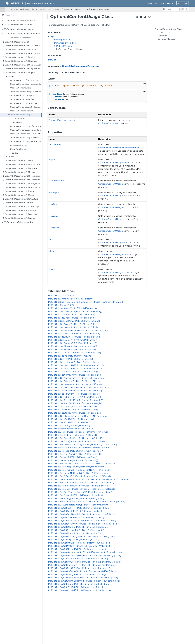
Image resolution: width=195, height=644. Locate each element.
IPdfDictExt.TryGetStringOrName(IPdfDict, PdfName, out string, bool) (84, 581)
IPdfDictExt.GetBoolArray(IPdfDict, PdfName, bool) (74, 321)
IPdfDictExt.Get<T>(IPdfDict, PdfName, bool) (71, 419)
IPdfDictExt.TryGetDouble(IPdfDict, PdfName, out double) (78, 527)
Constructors (164, 32)
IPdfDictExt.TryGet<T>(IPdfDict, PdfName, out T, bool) (75, 587)
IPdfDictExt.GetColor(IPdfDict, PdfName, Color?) (73, 327)
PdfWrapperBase (61, 40)
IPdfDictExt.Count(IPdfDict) (62, 305)
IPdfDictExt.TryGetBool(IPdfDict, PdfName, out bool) (75, 511)
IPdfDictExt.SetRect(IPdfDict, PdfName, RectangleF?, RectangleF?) (83, 489)
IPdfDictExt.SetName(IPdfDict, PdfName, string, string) (76, 467)
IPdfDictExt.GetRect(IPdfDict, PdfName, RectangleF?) (76, 403)
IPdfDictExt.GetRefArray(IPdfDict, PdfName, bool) (73, 407)
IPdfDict (72, 43)
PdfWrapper (60, 43)
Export (52, 159)
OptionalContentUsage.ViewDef (115, 254)
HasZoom (54, 228)
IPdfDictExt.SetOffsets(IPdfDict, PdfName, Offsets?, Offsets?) (79, 476)
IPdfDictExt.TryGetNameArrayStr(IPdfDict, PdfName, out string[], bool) (84, 555)
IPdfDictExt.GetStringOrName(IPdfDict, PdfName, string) (77, 416)
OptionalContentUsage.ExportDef (116, 163)
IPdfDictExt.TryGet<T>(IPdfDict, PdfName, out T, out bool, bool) (80, 590)
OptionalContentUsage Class (168, 29)
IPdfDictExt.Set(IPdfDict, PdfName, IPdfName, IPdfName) (78, 432)
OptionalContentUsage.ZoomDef (116, 272)
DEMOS (148, 3)
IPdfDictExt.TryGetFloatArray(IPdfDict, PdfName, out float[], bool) (81, 536)
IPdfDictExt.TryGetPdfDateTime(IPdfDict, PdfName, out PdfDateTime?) (85, 562)
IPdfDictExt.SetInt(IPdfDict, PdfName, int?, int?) (72, 457)
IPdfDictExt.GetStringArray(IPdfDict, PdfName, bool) (75, 413)
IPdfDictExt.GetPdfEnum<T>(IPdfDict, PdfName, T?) (75, 391)
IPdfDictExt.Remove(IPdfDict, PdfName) (69, 426)
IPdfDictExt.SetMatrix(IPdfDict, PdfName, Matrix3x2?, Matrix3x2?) (82, 464)
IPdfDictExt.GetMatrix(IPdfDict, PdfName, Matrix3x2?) (76, 365)
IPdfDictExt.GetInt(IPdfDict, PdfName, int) (70, 356)
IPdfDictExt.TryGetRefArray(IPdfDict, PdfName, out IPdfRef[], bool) (82, 571)
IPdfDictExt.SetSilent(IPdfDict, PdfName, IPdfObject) (75, 495)
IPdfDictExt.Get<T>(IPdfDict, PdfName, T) (69, 422)
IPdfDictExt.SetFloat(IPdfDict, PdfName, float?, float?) (75, 451)
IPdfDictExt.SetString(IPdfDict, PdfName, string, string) (76, 498)
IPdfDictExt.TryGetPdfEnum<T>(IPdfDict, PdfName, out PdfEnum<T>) (84, 565)
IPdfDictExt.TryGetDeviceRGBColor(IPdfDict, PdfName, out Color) (82, 521)
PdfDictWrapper (65, 46)
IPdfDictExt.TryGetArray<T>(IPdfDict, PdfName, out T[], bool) (79, 508)
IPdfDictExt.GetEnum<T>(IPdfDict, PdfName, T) (72, 343)
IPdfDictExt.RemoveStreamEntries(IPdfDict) (71, 429)
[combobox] (21, 15)
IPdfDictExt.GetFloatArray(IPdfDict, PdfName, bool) (74, 353)
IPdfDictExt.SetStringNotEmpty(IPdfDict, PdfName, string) (78, 505)
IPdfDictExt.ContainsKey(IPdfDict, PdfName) (71, 299)
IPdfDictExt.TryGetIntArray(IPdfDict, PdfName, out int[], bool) (79, 543)
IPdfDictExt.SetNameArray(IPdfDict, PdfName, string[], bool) (79, 470)
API (163, 3)
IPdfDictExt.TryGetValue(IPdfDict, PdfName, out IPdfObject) (79, 584)
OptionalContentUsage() (62, 120)
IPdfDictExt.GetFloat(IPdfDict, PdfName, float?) (72, 346)
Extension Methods (166, 39)
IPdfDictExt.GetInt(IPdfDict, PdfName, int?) (70, 359)
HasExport (54, 192)
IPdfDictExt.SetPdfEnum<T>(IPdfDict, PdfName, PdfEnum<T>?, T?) (82, 483)
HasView (53, 216)
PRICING (170, 3)
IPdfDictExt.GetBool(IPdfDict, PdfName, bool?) (72, 318)
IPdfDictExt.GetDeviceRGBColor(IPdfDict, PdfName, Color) (78, 330)
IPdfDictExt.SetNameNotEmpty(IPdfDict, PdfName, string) (78, 473)
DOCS (157, 3)
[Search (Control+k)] (176, 9)
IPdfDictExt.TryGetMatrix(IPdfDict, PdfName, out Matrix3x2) (79, 546)
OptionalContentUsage (97, 9)
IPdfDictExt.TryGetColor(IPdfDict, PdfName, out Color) (76, 517)
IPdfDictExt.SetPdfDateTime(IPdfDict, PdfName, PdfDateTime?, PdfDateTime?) (89, 479)
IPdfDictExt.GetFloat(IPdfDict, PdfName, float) (72, 349)
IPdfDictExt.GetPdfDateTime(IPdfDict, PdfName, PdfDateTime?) (81, 387)
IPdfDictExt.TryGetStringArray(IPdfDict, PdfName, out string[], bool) (83, 578)
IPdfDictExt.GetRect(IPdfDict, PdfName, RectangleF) (75, 400)
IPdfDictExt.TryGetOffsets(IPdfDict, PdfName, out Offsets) (78, 559)
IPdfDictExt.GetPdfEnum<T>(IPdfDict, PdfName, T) (74, 394)
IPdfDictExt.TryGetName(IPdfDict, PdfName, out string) (77, 549)
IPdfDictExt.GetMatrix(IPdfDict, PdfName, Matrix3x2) (75, 368)
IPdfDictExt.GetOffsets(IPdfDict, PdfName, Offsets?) (75, 384)
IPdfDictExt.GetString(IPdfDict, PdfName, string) (73, 410)
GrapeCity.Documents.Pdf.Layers (54, 9)
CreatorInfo (55, 145)
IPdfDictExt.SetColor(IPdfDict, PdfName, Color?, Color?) (76, 441)
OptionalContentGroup (111, 123)
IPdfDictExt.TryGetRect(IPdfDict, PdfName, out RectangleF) (79, 568)
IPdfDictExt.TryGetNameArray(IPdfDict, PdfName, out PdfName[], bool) (85, 552)
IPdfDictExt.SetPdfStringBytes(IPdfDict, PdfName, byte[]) (78, 486)
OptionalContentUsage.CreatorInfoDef (119, 148)
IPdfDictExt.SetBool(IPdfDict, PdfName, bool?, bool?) (75, 438)
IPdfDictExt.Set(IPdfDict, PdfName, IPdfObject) (72, 435)
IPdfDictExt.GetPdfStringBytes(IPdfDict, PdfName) (74, 397)
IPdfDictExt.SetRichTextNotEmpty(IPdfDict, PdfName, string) (80, 492)
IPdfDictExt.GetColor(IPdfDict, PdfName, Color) (72, 324)
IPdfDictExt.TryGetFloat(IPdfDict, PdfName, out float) (75, 533)
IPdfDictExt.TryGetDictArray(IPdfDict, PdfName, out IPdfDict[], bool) (83, 524)
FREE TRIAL (183, 3)
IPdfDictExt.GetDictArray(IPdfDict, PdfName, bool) (74, 334)
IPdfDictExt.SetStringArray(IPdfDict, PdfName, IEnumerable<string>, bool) (86, 502)
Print (51, 239)
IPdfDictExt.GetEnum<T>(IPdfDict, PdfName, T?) (73, 340)
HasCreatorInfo (57, 181)
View (51, 251)
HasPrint (53, 204)
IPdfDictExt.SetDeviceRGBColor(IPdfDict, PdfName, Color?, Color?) (82, 445)
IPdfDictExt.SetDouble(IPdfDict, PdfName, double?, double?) (79, 448)
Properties (162, 36)
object (53, 37)
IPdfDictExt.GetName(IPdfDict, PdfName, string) (73, 372)
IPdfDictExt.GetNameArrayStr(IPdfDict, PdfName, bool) (76, 378)
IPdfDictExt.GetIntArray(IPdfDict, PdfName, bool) (73, 362)
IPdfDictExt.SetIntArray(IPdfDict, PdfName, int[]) (73, 460)
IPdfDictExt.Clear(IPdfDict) (61, 296)
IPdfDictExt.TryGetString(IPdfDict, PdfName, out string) (77, 574)
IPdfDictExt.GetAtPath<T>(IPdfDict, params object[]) (75, 311)
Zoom (52, 269)
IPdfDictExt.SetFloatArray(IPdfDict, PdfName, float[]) (75, 454)
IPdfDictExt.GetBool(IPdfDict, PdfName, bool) (71, 315)
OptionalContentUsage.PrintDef (115, 243)
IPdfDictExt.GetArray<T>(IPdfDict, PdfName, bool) (73, 308)
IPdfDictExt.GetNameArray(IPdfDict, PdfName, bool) (75, 375)
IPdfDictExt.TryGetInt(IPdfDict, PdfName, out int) (73, 540)
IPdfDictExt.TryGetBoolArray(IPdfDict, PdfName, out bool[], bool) (81, 514)
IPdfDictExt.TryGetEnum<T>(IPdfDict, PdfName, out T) (76, 530)
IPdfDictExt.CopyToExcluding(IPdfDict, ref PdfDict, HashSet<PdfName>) (85, 302)
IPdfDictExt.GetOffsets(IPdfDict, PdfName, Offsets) (74, 381)
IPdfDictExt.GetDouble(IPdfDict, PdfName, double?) (75, 337)
